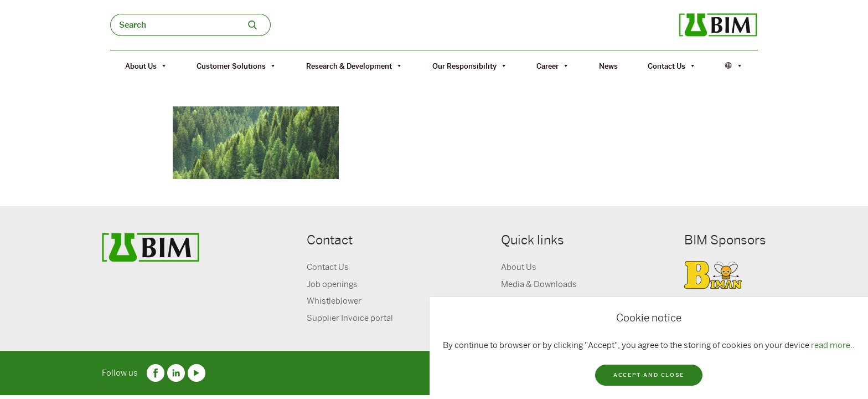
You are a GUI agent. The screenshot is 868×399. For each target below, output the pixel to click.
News (608, 66)
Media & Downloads (539, 284)
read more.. (833, 345)
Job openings (332, 284)
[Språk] (734, 66)
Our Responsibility (470, 66)
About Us (146, 66)
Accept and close (649, 375)
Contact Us (672, 66)
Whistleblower (334, 301)
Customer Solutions (236, 66)
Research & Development (354, 66)
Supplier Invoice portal (350, 318)
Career (553, 66)
